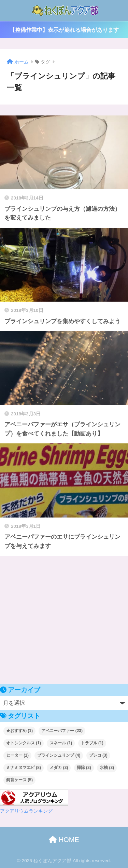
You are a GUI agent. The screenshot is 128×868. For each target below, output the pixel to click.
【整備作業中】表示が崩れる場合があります (64, 30)
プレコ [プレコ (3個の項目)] (98, 755)
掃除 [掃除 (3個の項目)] (84, 768)
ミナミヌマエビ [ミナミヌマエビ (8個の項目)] (24, 768)
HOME (64, 840)
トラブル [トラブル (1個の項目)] (92, 743)
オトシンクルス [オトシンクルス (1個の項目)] (24, 743)
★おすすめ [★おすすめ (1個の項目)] (19, 731)
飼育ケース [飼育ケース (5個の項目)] (19, 780)
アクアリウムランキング (26, 811)
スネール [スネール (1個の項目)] (61, 743)
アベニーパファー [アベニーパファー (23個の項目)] (62, 731)
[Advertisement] (64, 620)
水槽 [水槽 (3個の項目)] (107, 768)
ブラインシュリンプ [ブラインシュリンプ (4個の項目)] (59, 755)
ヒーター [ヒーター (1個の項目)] (17, 755)
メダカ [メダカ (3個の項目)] (59, 768)
